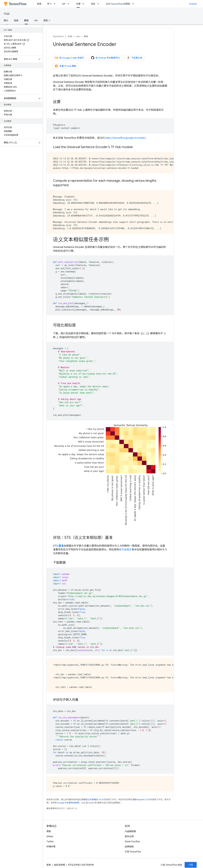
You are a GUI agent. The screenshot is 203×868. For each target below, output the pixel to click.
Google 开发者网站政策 (68, 803)
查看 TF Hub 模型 (66, 66)
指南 (16, 20)
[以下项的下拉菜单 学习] (55, 4)
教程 (86, 36)
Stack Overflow (132, 841)
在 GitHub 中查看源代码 (105, 58)
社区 (93, 4)
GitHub (193, 4)
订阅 (191, 865)
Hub (7, 14)
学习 (49, 4)
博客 (49, 831)
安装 (39, 4)
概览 (6, 20)
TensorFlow (58, 36)
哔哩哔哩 (51, 847)
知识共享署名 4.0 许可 (96, 800)
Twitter (50, 841)
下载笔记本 (134, 58)
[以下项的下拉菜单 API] (69, 4)
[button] (19, 59)
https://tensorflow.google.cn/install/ (125, 138)
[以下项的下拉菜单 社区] (99, 4)
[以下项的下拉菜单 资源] (84, 4)
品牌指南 (129, 847)
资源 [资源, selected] (78, 4)
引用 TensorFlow (133, 852)
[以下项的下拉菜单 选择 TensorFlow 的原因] (134, 4)
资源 (70, 36)
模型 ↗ (47, 20)
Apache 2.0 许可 (145, 800)
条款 (49, 865)
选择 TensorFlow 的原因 (118, 4)
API (64, 4)
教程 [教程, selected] (26, 20)
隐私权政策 (59, 865)
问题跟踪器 (130, 831)
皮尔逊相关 (125, 550)
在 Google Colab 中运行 (69, 58)
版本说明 (129, 836)
